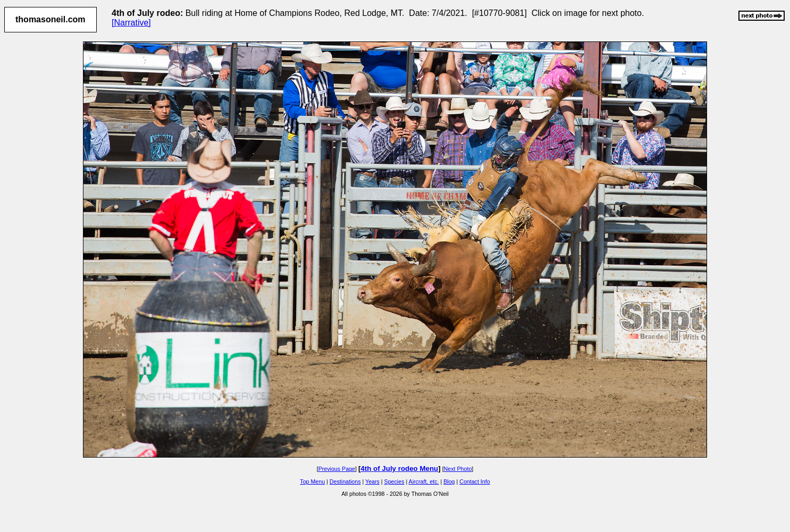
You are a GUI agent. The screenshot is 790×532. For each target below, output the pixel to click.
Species (394, 482)
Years (372, 482)
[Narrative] (131, 23)
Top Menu (312, 482)
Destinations (345, 482)
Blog (449, 482)
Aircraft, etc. (424, 482)
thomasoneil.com (51, 19)
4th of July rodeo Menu (399, 468)
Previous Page (337, 469)
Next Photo (458, 469)
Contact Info (474, 482)
